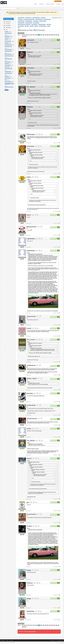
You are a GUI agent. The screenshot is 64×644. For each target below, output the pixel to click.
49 (23, 620)
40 (23, 425)
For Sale (6, 40)
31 (23, 523)
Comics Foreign (36, 21)
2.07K (23, 182)
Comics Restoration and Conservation (9, 84)
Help (7, 640)
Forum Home (7, 22)
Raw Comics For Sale (8, 69)
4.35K (23, 351)
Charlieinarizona (32, 419)
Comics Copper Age (8, 49)
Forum (58, 4)
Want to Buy (7, 76)
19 (58, 35)
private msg (36, 40)
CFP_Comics (31, 340)
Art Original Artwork (8, 72)
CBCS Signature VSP (8, 59)
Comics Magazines (8, 82)
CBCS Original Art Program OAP (29, 19)
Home (35, 4)
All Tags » (7, 90)
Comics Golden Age (8, 54)
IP (58, 48)
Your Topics (7, 24)
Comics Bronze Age (8, 45)
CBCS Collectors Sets (36, 18)
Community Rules (60, 640)
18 (56, 35)
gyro (28, 502)
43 (23, 336)
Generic (29, 458)
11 (41, 35)
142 (23, 143)
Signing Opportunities (8, 73)
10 (39, 35)
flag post (59, 48)
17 (54, 35)
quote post (39, 40)
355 (23, 402)
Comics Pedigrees (36, 23)
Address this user (41, 40)
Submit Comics (58, 1)
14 (48, 35)
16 (52, 35)
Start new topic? (32, 632)
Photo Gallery (7, 26)
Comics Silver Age (8, 41)
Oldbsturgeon (31, 134)
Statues (49, 26)
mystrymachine (31, 514)
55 (23, 437)
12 (43, 35)
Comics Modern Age (8, 33)
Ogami (29, 215)
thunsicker (30, 393)
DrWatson (30, 52)
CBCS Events (7, 67)
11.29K (23, 371)
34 (23, 464)
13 (45, 35)
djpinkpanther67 (32, 227)
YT (59, 18)
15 (50, 35)
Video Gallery (7, 27)
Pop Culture (7, 38)
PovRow (29, 526)
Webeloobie (30, 611)
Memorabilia (7, 64)
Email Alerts (55, 18)
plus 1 (51, 40)
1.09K (23, 385)
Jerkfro (29, 177)
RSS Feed (11, 640)
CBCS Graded (7, 36)
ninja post (62, 643)
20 (23, 36)
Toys (6, 80)
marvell (29, 328)
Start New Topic (8, 19)
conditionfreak (31, 365)
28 (23, 48)
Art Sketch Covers (8, 78)
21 (25, 36)
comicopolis (30, 40)
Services (42, 4)
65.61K (23, 64)
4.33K (23, 95)
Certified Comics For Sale (9, 56)
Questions (7, 32)
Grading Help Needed (8, 51)
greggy (29, 570)
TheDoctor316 (31, 316)
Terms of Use (53, 640)
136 (23, 235)
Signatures (7, 43)
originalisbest (31, 239)
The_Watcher (31, 87)
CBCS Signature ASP (8, 46)
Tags (6, 29)
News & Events (50, 4)
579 (23, 534)
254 (23, 579)
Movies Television (8, 62)
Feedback (3, 640)
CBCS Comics (13, 643)
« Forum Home (21, 33)
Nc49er (29, 429)
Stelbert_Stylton (32, 378)
